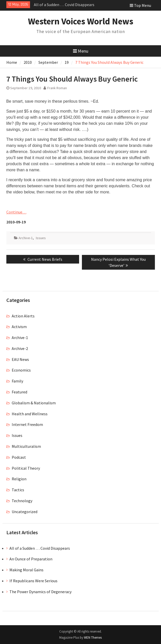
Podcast (19, 457)
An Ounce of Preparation (31, 559)
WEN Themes (93, 638)
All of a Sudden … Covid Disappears (64, 5)
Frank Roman (57, 88)
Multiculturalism (26, 446)
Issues (41, 238)
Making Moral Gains (26, 570)
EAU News (20, 359)
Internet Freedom (27, 424)
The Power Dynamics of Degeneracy (40, 592)
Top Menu (140, 5)
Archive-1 (26, 238)
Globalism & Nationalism (34, 403)
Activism (19, 327)
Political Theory (26, 468)
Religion (19, 479)
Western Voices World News (81, 21)
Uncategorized (25, 512)
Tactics (18, 490)
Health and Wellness (30, 414)
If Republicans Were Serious (33, 581)
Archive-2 (20, 348)
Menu (81, 51)
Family (17, 381)
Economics (21, 370)
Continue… (16, 212)
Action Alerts (23, 316)
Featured (19, 392)
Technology (22, 501)
